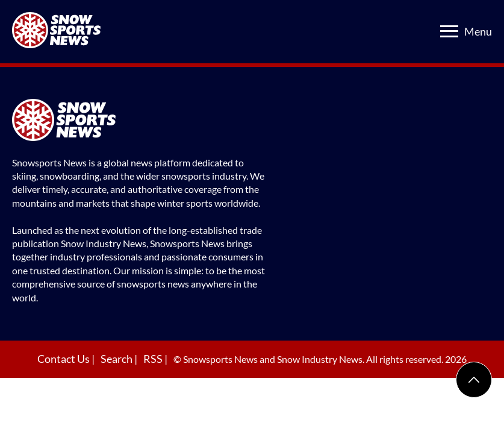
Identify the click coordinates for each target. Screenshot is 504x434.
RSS (154, 359)
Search (117, 359)
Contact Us (64, 359)
